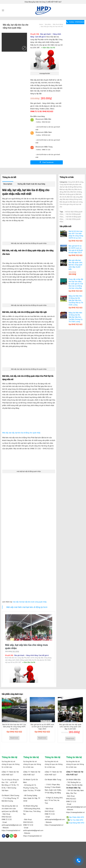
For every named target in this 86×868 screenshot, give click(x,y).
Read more (14, 738)
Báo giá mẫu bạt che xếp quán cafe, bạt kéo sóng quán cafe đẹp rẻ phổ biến (70, 727)
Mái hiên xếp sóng (73, 197)
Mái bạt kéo (78, 187)
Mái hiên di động (76, 192)
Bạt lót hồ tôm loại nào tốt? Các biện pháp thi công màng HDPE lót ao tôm (14, 727)
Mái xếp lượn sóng (76, 202)
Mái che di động (58, 24)
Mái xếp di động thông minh (72, 199)
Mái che (71, 189)
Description (8, 184)
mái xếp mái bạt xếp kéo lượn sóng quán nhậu (30, 602)
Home (41, 24)
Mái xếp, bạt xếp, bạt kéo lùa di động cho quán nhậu (21, 433)
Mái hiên (67, 192)
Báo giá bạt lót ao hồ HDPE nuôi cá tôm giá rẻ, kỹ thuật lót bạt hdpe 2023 (42, 727)
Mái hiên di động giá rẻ (67, 194)
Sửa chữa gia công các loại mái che (52, 27)
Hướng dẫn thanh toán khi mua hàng (31, 184)
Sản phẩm (48, 24)
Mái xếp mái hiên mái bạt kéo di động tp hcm (27, 607)
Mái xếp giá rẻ (64, 202)
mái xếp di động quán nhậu (70, 220)
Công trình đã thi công (76, 182)
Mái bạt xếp (64, 189)
